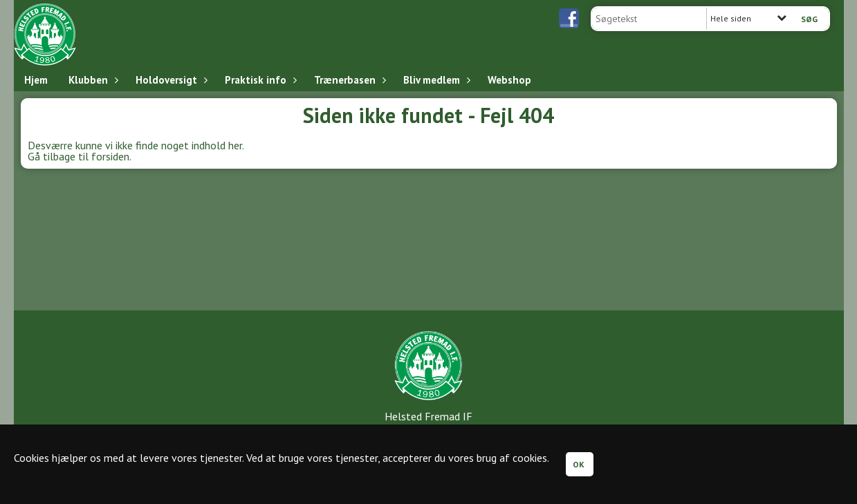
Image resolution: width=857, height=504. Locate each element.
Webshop (509, 80)
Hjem (36, 80)
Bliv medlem (435, 80)
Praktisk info (259, 80)
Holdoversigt (170, 80)
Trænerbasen (348, 80)
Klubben (92, 80)
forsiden (110, 156)
